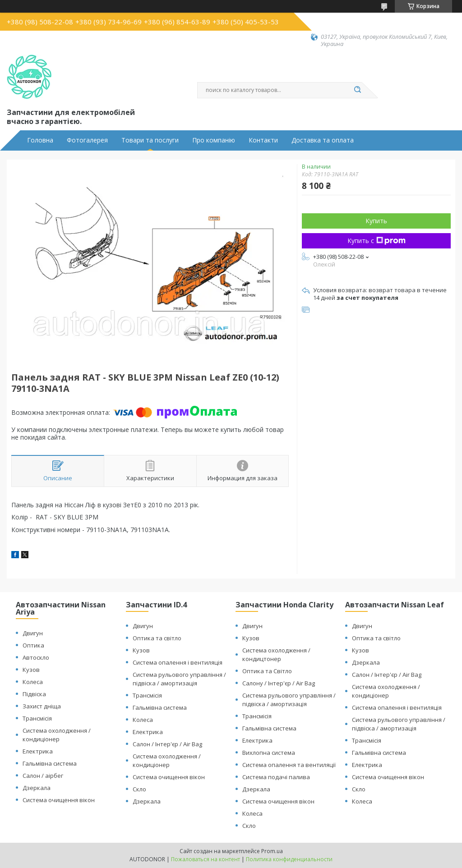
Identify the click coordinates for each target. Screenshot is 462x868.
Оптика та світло (157, 638)
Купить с (377, 241)
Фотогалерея (87, 140)
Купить (376, 221)
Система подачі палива (276, 777)
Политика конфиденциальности (289, 859)
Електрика (38, 751)
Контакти (263, 140)
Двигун (33, 633)
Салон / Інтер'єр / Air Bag (167, 744)
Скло (139, 789)
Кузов (31, 670)
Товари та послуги (150, 140)
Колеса (33, 682)
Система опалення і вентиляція (178, 662)
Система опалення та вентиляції (289, 765)
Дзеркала (37, 788)
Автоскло (36, 657)
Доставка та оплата (323, 140)
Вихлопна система (269, 753)
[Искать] (357, 90)
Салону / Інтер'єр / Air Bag (279, 683)
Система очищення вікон (59, 800)
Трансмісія (37, 718)
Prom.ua (272, 851)
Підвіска (34, 694)
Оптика (33, 645)
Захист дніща (42, 706)
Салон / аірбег (43, 776)
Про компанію (214, 140)
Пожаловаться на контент (206, 859)
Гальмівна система (50, 763)
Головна (40, 140)
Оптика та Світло (267, 671)
